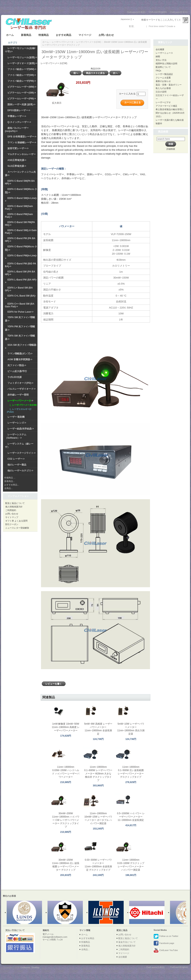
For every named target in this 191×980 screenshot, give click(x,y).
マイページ (85, 35)
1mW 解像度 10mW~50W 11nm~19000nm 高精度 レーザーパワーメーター (66, 727)
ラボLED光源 (15, 377)
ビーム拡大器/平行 (17, 371)
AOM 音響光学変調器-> (20, 359)
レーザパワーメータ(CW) (89, 42)
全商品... (8, 488)
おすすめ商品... (12, 485)
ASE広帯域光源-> (17, 160)
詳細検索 (171, 149)
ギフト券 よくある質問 (16, 521)
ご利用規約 (11, 510)
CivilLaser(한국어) (179, 12)
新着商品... (10, 481)
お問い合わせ (106, 35)
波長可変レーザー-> (18, 148)
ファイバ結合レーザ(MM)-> (22, 69)
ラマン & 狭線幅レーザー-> (22, 142)
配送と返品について (15, 503)
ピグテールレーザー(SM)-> (22, 93)
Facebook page (164, 943)
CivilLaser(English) (158, 12)
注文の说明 (161, 92)
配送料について (163, 67)
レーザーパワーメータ (63, 42)
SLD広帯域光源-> (17, 166)
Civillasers (25, 967)
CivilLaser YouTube (166, 950)
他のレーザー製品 (17, 465)
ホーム (10, 35)
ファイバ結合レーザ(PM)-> (22, 81)
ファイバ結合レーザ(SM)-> (22, 75)
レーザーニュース (164, 53)
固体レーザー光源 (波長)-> (21, 104)
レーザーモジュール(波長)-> (22, 57)
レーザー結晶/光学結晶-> (21, 429)
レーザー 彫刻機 (16, 417)
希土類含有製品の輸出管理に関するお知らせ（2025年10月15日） (170, 113)
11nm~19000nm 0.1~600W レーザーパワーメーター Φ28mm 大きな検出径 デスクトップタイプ (98, 774)
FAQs (158, 71)
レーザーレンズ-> (17, 423)
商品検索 (163, 132)
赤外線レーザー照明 (18, 395)
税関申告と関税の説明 (166, 64)
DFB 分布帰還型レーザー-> (22, 137)
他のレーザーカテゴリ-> (20, 471)
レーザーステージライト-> (21, 453)
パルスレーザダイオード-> (21, 389)
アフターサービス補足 (166, 106)
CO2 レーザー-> (16, 459)
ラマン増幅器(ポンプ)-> (20, 354)
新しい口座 (182, 26)
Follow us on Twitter (166, 936)
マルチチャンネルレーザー (22, 154)
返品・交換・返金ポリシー (169, 85)
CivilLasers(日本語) (136, 12)
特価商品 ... (10, 478)
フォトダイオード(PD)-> (20, 383)
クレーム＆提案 (163, 78)
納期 (158, 56)
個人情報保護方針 (14, 507)
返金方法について (127, 942)
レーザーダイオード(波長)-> (22, 63)
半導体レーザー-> (17, 116)
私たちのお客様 (163, 88)
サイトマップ (12, 517)
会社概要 (160, 49)
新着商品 (26, 35)
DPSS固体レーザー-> (19, 110)
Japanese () (126, 19)
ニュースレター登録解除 (17, 528)
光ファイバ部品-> (17, 365)
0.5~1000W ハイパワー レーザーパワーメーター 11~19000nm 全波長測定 (131, 817)
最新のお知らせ (163, 81)
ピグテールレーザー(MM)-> (22, 87)
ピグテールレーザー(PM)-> (22, 99)
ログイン (140, 26)
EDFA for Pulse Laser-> (21, 312)
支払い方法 (161, 60)
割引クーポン (12, 524)
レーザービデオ (163, 102)
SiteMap (35, 967)
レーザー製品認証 (164, 74)
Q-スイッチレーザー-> (19, 122)
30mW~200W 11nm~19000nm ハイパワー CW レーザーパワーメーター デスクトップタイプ (66, 820)
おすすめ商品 (64, 35)
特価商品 (44, 35)
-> (20, 401)
